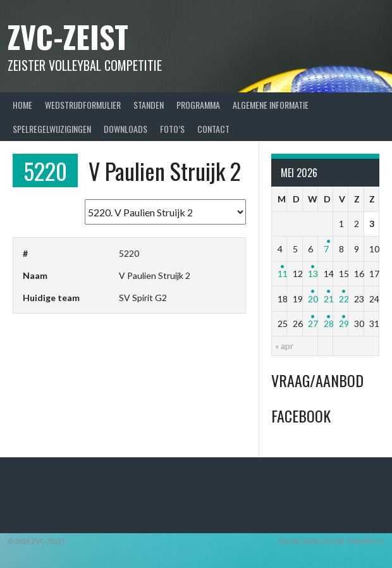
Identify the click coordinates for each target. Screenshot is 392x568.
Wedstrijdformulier (83, 105)
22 (344, 299)
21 (329, 299)
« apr (284, 346)
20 (313, 299)
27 (313, 324)
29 (344, 324)
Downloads (126, 129)
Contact (213, 129)
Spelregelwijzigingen (52, 129)
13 (313, 274)
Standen (149, 105)
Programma (198, 105)
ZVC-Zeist (68, 36)
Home (22, 105)
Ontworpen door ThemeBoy (331, 541)
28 (329, 324)
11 (283, 274)
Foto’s (172, 129)
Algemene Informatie (271, 105)
